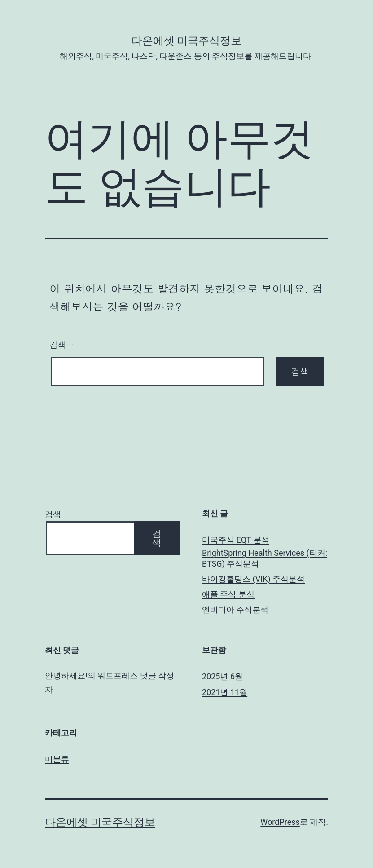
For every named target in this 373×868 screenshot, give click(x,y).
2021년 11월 (225, 692)
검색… (62, 345)
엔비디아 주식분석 (235, 609)
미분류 (57, 759)
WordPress (280, 822)
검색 (53, 514)
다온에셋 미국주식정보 (187, 41)
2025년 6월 (222, 676)
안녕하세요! (66, 675)
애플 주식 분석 (228, 594)
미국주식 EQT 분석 (236, 540)
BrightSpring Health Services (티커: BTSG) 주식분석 (265, 558)
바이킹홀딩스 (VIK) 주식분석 (253, 579)
